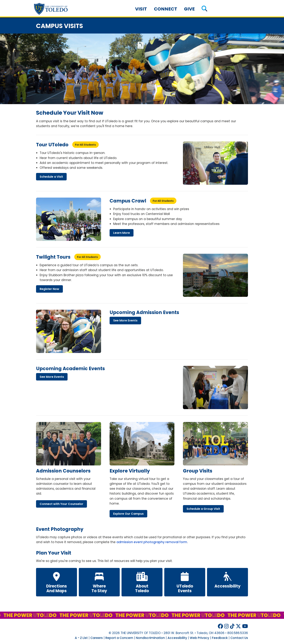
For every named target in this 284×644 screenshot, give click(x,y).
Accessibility (177, 638)
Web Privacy (200, 638)
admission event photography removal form (152, 542)
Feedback (220, 638)
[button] (204, 9)
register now (49, 289)
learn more (122, 233)
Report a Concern (119, 638)
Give (189, 9)
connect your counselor (61, 504)
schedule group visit (203, 509)
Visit (141, 9)
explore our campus (128, 514)
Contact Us (239, 638)
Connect (166, 9)
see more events (125, 320)
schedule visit (51, 177)
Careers (97, 638)
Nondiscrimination (150, 638)
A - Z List (81, 638)
